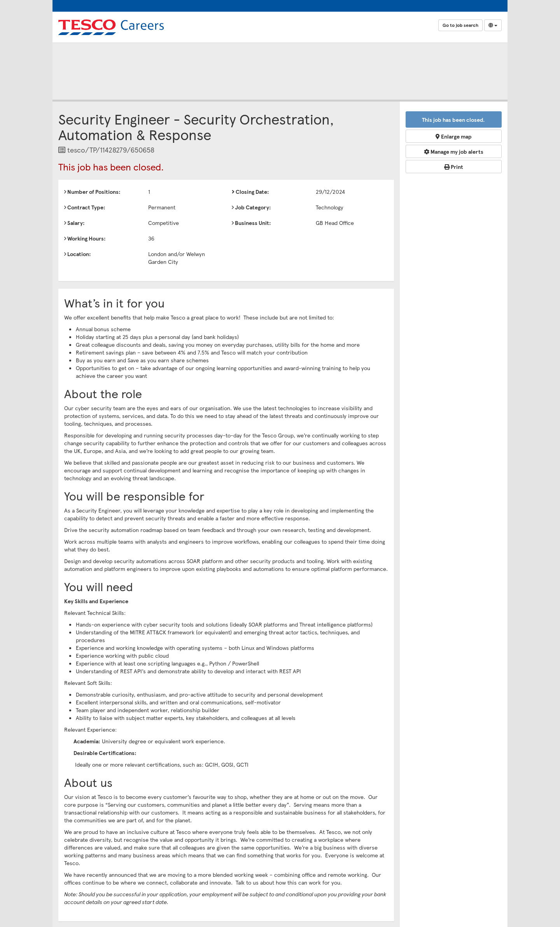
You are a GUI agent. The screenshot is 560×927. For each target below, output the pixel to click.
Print (454, 167)
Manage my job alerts (454, 151)
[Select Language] (493, 25)
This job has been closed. (453, 119)
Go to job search (460, 25)
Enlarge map (454, 136)
